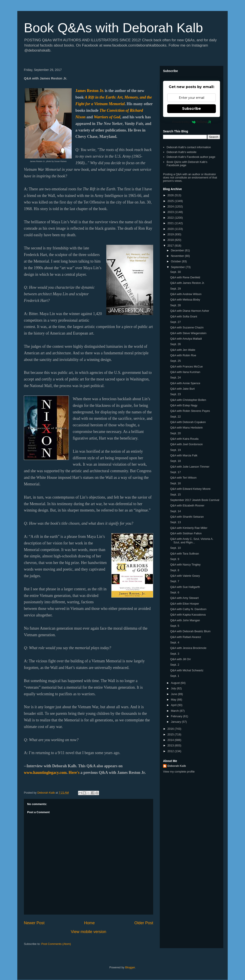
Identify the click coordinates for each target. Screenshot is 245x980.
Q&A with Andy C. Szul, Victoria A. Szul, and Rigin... (192, 541)
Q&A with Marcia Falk (184, 455)
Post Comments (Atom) (56, 944)
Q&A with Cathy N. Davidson (188, 609)
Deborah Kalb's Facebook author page (191, 157)
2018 (171, 240)
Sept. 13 (175, 522)
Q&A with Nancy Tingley (185, 565)
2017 (171, 246)
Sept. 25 (175, 361)
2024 (171, 206)
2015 (171, 734)
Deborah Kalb (177, 766)
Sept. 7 (175, 581)
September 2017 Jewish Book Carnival (195, 500)
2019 (171, 234)
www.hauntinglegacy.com (45, 773)
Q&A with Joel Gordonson (186, 444)
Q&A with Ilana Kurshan (185, 372)
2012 (171, 751)
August (176, 683)
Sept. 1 (175, 676)
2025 (171, 201)
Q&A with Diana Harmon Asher (190, 311)
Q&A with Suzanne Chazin (187, 327)
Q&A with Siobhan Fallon (186, 533)
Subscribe (192, 109)
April (174, 705)
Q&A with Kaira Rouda (184, 439)
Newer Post (34, 923)
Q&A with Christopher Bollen (188, 400)
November (178, 256)
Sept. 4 (175, 642)
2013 (171, 745)
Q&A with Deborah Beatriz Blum (190, 631)
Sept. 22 (175, 417)
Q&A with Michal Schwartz (187, 670)
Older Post (144, 923)
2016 (171, 729)
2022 (171, 218)
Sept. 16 (175, 483)
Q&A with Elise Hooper (185, 604)
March (175, 711)
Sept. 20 (175, 433)
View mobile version (88, 932)
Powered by (192, 122)
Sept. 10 (175, 548)
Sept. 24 (175, 377)
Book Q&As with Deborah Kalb (113, 28)
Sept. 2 (175, 665)
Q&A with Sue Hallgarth (185, 587)
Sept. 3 (175, 654)
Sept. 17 (175, 472)
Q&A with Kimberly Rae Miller (189, 528)
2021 (171, 223)
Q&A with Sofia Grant (184, 316)
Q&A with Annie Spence (185, 383)
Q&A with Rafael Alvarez (186, 637)
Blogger (130, 967)
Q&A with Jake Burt (182, 389)
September (178, 267)
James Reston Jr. (90, 91)
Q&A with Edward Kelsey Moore (190, 489)
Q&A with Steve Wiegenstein (188, 333)
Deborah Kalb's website (181, 152)
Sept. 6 (175, 592)
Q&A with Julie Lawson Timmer (190, 467)
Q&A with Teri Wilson (183, 478)
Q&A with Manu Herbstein (186, 428)
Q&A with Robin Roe (183, 355)
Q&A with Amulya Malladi (186, 339)
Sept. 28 (175, 305)
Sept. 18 (175, 461)
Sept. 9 (175, 559)
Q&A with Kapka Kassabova (188, 615)
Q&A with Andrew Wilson (186, 294)
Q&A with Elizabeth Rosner (187, 505)
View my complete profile (179, 772)
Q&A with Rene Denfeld (185, 277)
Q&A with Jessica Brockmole (188, 648)
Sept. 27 (175, 322)
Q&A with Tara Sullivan (184, 554)
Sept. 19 (175, 450)
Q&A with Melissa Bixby (185, 300)
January (176, 722)
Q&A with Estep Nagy (184, 405)
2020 (171, 229)
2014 (171, 740)
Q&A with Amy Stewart (184, 598)
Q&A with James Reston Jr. (187, 283)
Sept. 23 (175, 394)
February (177, 716)
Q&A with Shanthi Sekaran (187, 517)
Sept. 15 (175, 495)
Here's (74, 773)
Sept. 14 (175, 511)
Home (90, 923)
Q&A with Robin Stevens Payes (190, 411)
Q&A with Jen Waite (183, 350)
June (174, 694)
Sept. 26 (175, 344)
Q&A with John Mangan (185, 620)
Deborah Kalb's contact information (189, 147)
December (178, 250)
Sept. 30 (175, 272)
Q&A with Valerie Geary (185, 576)
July (174, 688)
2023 (171, 212)
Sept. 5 (175, 626)
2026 (171, 195)
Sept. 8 (175, 570)
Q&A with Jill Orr (180, 659)
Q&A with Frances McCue (186, 367)
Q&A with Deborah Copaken (188, 422)
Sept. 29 (175, 289)
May (174, 700)
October (176, 261)
